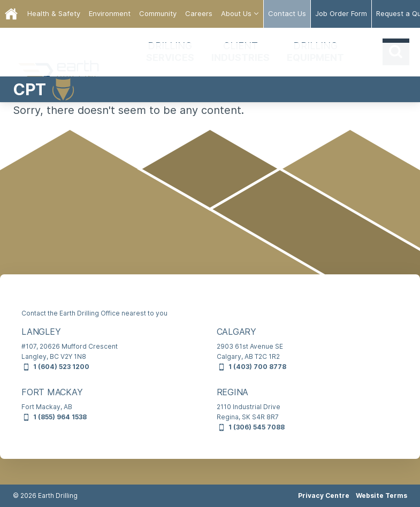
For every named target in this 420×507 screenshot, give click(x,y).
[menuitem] (54, 14)
